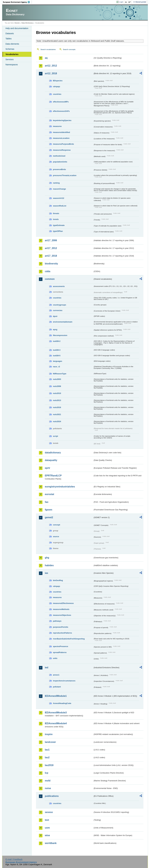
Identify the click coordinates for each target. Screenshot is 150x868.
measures (57, 126)
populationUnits (60, 162)
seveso (49, 812)
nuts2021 (57, 414)
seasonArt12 (58, 198)
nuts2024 (57, 421)
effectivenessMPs (61, 102)
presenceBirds (59, 169)
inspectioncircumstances (64, 681)
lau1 (47, 750)
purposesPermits (61, 627)
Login (121, 2)
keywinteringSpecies (62, 120)
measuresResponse (62, 150)
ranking (56, 183)
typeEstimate (59, 225)
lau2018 (49, 765)
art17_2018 (51, 256)
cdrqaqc (56, 86)
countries (57, 94)
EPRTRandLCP (53, 476)
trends (56, 219)
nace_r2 (56, 367)
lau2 (47, 757)
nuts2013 (57, 400)
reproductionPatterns (62, 633)
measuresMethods (61, 609)
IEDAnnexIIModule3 (56, 713)
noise (48, 788)
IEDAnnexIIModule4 (56, 723)
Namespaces (12, 65)
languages (57, 361)
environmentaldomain (63, 322)
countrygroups (59, 305)
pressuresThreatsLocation (65, 175)
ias (46, 573)
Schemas (10, 49)
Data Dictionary (27, 23)
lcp (46, 773)
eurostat (49, 494)
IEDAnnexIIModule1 (56, 696)
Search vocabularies (48, 49)
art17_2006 (51, 240)
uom (47, 828)
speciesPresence (60, 646)
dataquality (51, 460)
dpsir (55, 316)
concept (56, 525)
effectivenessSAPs (61, 111)
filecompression (60, 335)
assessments (59, 286)
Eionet (17, 23)
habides (49, 565)
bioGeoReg (58, 580)
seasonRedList (59, 206)
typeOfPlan (58, 231)
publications (52, 796)
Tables (8, 39)
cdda (47, 271)
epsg (55, 329)
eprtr (47, 468)
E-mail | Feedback (14, 859)
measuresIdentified (61, 132)
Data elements (12, 44)
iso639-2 (57, 341)
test (47, 820)
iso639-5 (57, 356)
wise (47, 835)
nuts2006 (57, 386)
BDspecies (58, 81)
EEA (17, 2)
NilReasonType (60, 374)
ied (46, 668)
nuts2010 (57, 393)
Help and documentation (17, 28)
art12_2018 (51, 73)
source (56, 536)
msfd (48, 781)
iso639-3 (57, 350)
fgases (49, 510)
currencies (58, 310)
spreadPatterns (60, 652)
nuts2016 (57, 407)
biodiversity (51, 264)
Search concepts (69, 49)
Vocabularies (12, 54)
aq (46, 58)
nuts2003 (57, 379)
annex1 (56, 675)
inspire (49, 734)
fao (47, 502)
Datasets (10, 33)
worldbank (51, 843)
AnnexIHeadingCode (62, 703)
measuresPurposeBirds (63, 144)
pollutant (57, 687)
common (50, 279)
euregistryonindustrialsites (60, 487)
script (55, 436)
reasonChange (59, 189)
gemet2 (49, 517)
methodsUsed (59, 156)
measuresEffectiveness (63, 603)
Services (9, 59)
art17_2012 (51, 248)
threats (56, 213)
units (55, 658)
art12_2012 (51, 66)
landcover (50, 742)
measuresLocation (61, 138)
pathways (57, 621)
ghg (47, 558)
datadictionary (53, 453)
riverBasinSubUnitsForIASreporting (69, 639)
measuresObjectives (62, 615)
